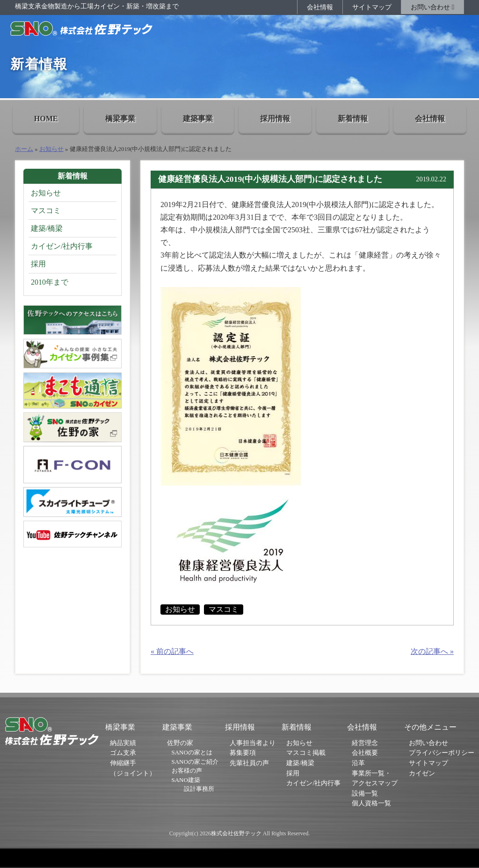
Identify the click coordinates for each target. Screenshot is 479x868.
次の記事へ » (432, 651)
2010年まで (50, 282)
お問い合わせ (432, 7)
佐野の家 (180, 743)
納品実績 (123, 743)
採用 (38, 264)
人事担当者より (253, 743)
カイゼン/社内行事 (62, 246)
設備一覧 (365, 793)
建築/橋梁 (47, 228)
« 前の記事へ (172, 651)
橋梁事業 (120, 118)
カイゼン (422, 773)
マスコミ (224, 609)
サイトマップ (372, 7)
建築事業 (198, 118)
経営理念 (365, 743)
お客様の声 (187, 771)
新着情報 (353, 118)
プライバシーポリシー (442, 753)
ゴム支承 (123, 753)
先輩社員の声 (249, 763)
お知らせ (51, 149)
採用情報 (275, 118)
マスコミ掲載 (306, 753)
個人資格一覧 (371, 803)
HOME (46, 118)
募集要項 (243, 753)
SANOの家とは (192, 752)
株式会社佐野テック (236, 833)
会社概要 (365, 753)
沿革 (358, 763)
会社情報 (320, 7)
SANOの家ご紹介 (195, 762)
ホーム (24, 149)
